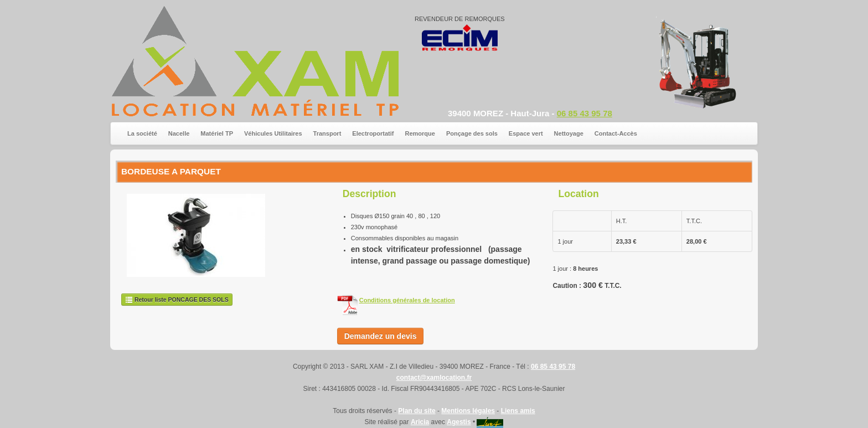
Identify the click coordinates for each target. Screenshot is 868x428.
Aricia (420, 422)
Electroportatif (373, 133)
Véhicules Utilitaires (273, 133)
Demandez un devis (381, 336)
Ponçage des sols (472, 133)
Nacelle (179, 133)
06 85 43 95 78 (585, 113)
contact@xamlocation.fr (434, 378)
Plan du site (417, 411)
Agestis (459, 422)
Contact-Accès (616, 133)
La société (142, 133)
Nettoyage (569, 133)
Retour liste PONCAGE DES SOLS (177, 300)
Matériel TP (217, 133)
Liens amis (518, 411)
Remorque (420, 133)
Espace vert (526, 133)
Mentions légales (468, 411)
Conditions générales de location (407, 300)
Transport (327, 133)
